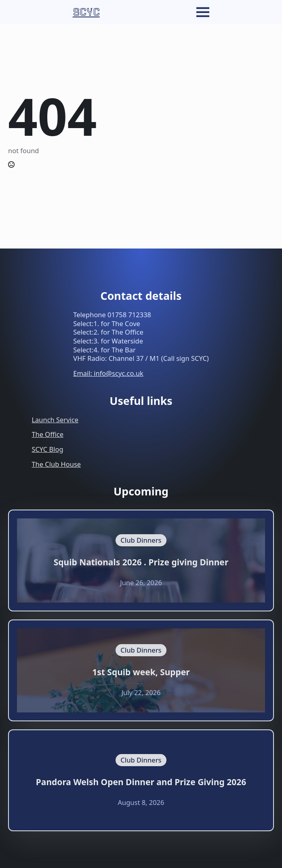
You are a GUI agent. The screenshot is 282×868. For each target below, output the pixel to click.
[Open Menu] (203, 12)
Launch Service (55, 420)
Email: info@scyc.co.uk (108, 373)
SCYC (86, 12)
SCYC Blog (47, 449)
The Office (47, 434)
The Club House (56, 464)
